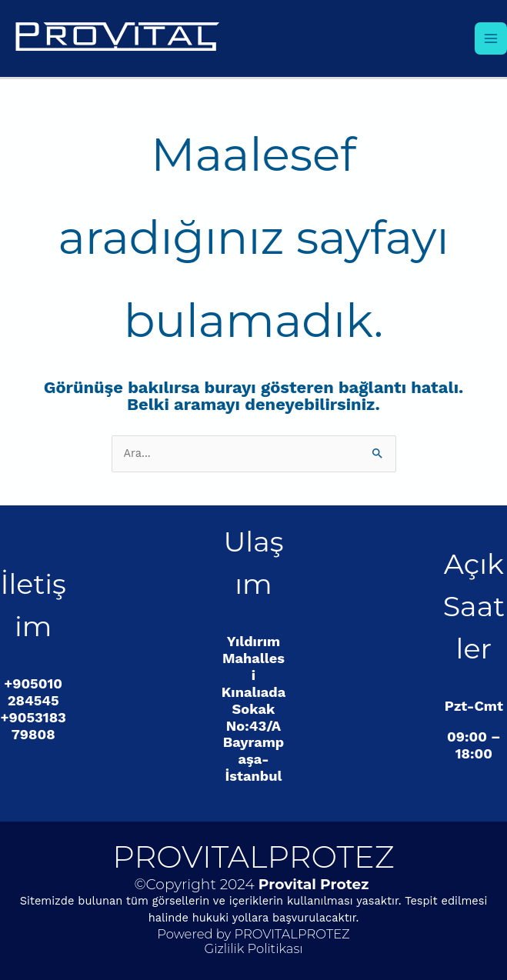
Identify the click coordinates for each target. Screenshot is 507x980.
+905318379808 (33, 726)
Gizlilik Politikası (253, 948)
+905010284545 (33, 692)
